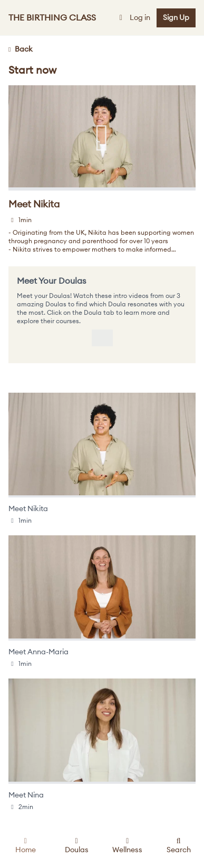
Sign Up (176, 18)
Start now (32, 71)
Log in (134, 18)
